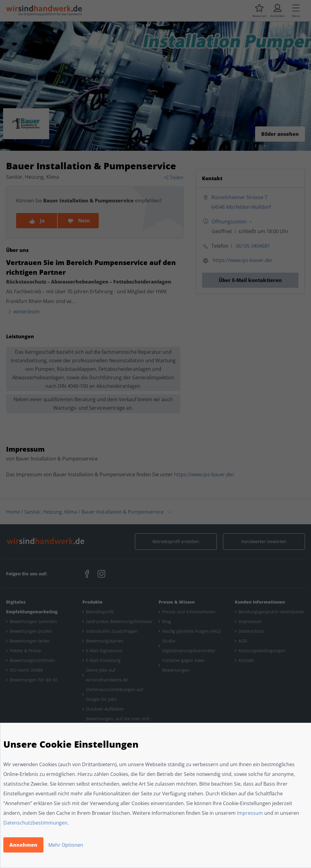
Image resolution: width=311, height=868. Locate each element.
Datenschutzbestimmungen (35, 823)
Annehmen (23, 845)
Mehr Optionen (66, 845)
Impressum (250, 813)
